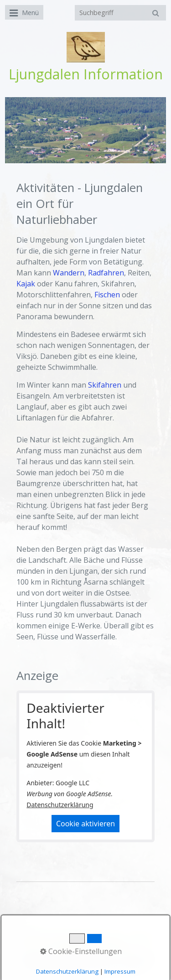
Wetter (114, 940)
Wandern (69, 273)
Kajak (26, 284)
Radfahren (106, 273)
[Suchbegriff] (120, 13)
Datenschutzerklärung (60, 805)
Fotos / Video (68, 948)
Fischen (107, 295)
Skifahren (105, 385)
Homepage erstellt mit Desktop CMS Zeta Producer (89, 961)
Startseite (35, 940)
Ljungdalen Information (86, 74)
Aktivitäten (111, 948)
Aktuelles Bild (77, 940)
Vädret (141, 940)
